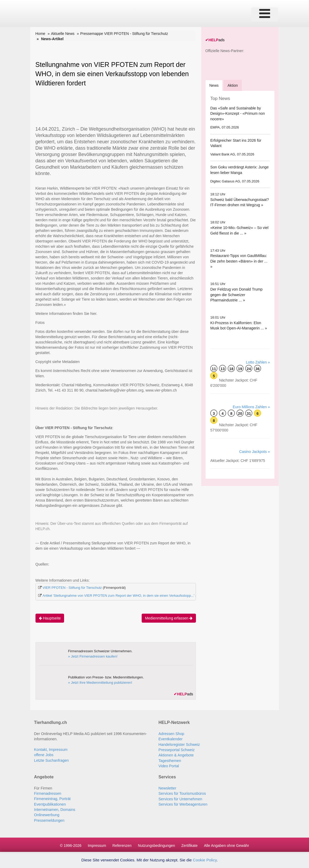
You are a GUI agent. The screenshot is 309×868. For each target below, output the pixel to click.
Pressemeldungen (49, 819)
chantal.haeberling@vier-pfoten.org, (131, 390)
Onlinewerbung (47, 814)
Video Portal (169, 765)
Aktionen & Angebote (176, 755)
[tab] (214, 85)
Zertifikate (189, 844)
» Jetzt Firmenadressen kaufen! (92, 656)
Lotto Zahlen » (258, 356)
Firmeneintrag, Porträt (52, 798)
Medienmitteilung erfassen (169, 618)
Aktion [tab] (233, 85)
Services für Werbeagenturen (183, 803)
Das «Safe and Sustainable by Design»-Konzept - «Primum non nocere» (237, 113)
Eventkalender (171, 739)
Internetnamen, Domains (54, 809)
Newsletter (167, 787)
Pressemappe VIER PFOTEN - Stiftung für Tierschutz (124, 34)
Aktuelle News (63, 34)
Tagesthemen (170, 760)
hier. (94, 314)
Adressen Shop (171, 733)
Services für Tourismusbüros (182, 793)
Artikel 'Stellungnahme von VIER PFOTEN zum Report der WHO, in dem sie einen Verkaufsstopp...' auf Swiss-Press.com (135, 596)
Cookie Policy (205, 860)
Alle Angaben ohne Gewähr (226, 844)
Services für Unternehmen (180, 798)
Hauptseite (50, 618)
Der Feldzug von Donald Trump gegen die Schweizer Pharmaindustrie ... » (236, 289)
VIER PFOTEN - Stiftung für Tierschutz (72, 588)
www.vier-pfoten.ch (161, 390)
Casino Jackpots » (255, 446)
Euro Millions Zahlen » (252, 401)
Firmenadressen (48, 793)
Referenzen (122, 844)
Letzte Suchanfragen (51, 760)
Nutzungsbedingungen (156, 844)
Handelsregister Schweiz (179, 744)
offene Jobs (44, 755)
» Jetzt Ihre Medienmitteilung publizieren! (99, 682)
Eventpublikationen (50, 803)
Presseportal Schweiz (176, 749)
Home (40, 34)
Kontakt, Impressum (51, 749)
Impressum (97, 844)
